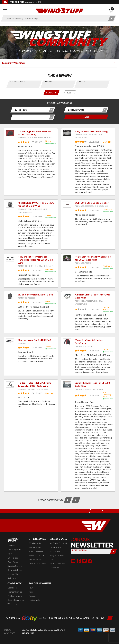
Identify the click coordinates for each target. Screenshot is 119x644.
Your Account (56, 551)
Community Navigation (13, 63)
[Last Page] (76, 500)
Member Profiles (15, 592)
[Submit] (113, 552)
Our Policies (13, 558)
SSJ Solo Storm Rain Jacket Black (35, 295)
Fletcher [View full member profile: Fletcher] (49, 393)
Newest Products (57, 564)
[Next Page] (68, 500)
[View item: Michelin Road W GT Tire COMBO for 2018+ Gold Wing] (10, 204)
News (31, 588)
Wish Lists (12, 604)
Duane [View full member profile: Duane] (48, 141)
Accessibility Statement (13, 576)
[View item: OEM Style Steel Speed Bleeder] (67, 204)
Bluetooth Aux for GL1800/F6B (34, 340)
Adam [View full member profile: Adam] (48, 347)
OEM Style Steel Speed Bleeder (92, 203)
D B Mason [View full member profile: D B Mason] (107, 209)
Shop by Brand (35, 559)
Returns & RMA (15, 570)
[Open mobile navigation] (5, 11)
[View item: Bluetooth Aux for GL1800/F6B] (10, 342)
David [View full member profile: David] (48, 301)
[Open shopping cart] (113, 11)
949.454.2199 (28, 633)
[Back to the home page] (59, 11)
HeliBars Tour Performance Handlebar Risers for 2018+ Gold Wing (35, 260)
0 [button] (112, 9)
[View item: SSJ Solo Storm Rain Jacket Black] (10, 296)
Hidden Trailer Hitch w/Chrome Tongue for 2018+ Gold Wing (35, 384)
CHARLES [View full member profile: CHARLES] (107, 142)
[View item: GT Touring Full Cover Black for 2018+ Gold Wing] (10, 133)
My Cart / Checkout (58, 543)
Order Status (55, 547)
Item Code (48, 82)
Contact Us (13, 546)
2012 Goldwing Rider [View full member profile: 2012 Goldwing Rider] (107, 395)
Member (81, 82)
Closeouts (54, 568)
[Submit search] (112, 18)
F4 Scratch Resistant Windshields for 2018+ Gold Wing (93, 258)
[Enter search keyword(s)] (56, 18)
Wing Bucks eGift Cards (57, 557)
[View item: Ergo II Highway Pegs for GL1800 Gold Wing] (67, 384)
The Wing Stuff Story (14, 552)
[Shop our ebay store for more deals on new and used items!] (59, 618)
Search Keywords (17, 82)
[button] (73, 561)
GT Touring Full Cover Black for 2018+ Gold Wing (35, 133)
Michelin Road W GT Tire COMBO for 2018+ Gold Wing (36, 204)
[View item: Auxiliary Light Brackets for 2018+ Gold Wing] (67, 296)
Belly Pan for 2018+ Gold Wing (91, 131)
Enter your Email (79, 550)
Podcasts (33, 596)
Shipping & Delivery (16, 566)
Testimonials (34, 600)
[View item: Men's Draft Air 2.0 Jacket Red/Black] (67, 342)
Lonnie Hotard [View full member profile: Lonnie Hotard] (106, 308)
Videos (32, 592)
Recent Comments (16, 600)
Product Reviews (36, 551)
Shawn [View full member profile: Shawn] (48, 215)
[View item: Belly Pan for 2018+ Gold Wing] (67, 133)
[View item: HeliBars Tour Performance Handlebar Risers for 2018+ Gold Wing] (10, 258)
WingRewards (35, 543)
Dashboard (12, 588)
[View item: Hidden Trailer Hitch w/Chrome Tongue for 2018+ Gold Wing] (10, 384)
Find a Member (35, 547)
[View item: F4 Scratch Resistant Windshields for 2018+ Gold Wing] (67, 258)
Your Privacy (13, 562)
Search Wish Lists (36, 555)
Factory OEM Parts (37, 564)
